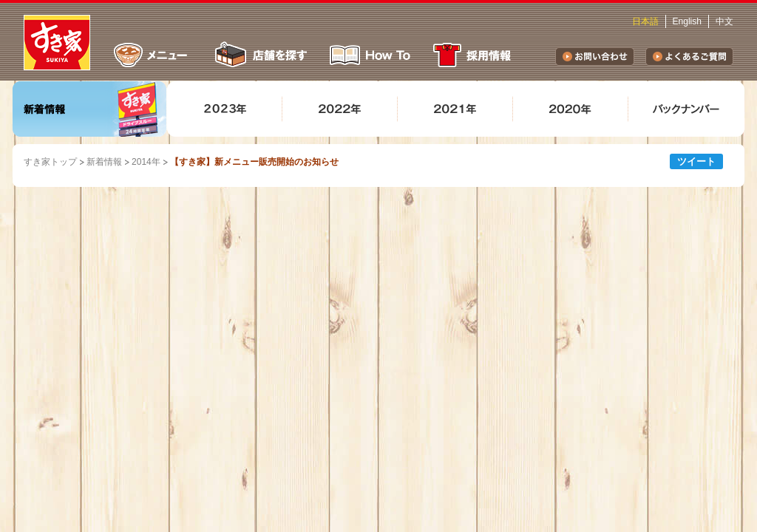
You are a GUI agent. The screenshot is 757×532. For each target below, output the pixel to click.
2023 (225, 109)
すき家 (57, 42)
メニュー (151, 55)
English (687, 21)
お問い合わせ (595, 57)
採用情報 (475, 55)
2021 (455, 109)
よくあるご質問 (689, 57)
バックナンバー (686, 109)
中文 (724, 21)
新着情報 (90, 109)
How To (370, 55)
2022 (340, 109)
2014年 (146, 162)
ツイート (696, 161)
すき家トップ (50, 162)
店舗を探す (259, 55)
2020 (571, 109)
